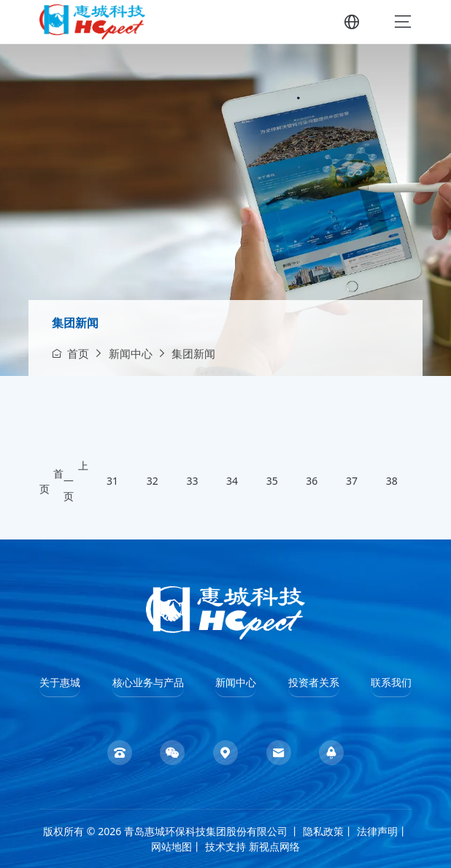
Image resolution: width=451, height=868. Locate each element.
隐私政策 (323, 831)
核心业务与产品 (148, 682)
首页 (70, 354)
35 (272, 481)
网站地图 (171, 846)
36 (312, 481)
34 (232, 481)
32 (153, 481)
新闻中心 (131, 353)
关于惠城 (60, 682)
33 (192, 481)
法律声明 (377, 831)
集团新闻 (75, 323)
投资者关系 (314, 682)
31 (112, 481)
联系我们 (391, 682)
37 (352, 481)
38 (392, 481)
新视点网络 (274, 846)
